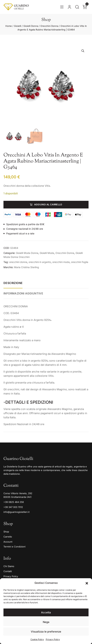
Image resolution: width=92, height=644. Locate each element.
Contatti (8, 571)
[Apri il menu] (62, 7)
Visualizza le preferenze (46, 632)
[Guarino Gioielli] (16, 7)
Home (9, 26)
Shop (6, 532)
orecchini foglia (80, 262)
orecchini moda (61, 262)
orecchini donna (18, 262)
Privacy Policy (53, 639)
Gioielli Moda (47, 253)
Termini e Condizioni (14, 547)
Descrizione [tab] (13, 283)
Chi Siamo (9, 566)
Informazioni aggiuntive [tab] (23, 293)
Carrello (8, 537)
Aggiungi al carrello (48, 204)
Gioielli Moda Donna (27, 253)
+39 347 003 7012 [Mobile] (13, 507)
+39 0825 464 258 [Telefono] (14, 502)
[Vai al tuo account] (69, 7)
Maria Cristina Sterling (27, 267)
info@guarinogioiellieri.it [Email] (16, 512)
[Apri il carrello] (85, 7)
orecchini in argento (40, 262)
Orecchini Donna (49, 26)
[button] (87, 583)
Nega (46, 622)
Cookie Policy (37, 639)
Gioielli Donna (31, 26)
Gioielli (18, 26)
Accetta (46, 612)
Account (8, 542)
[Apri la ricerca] (77, 7)
